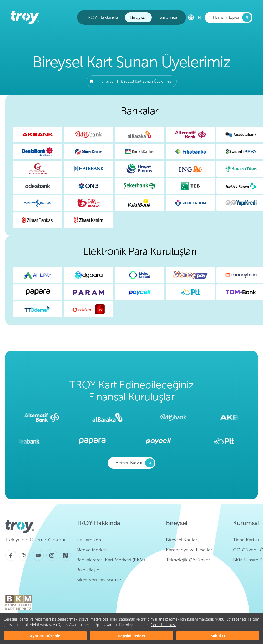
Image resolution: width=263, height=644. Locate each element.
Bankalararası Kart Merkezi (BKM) (111, 560)
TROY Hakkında (102, 17)
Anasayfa (92, 81)
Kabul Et (218, 636)
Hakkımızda (89, 540)
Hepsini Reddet (131, 636)
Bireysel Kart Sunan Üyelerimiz (146, 81)
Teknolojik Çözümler (188, 560)
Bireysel (138, 17)
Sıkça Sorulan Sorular (99, 580)
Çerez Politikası (163, 625)
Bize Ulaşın (88, 570)
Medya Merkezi (92, 550)
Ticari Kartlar (246, 540)
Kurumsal (168, 17)
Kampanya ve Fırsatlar (189, 550)
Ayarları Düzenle (45, 636)
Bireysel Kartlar (181, 540)
